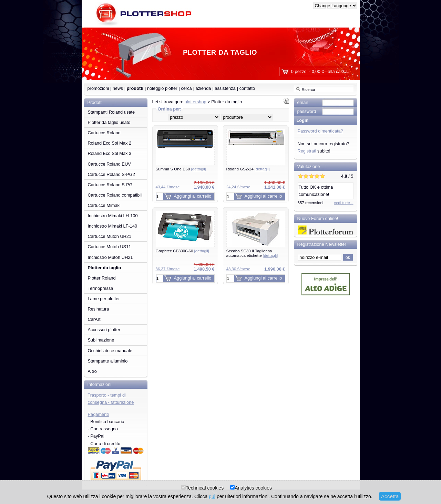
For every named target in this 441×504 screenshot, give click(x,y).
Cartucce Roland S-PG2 (111, 174)
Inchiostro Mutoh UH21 (110, 257)
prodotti (135, 88)
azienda (203, 88)
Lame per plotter (104, 299)
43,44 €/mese (168, 187)
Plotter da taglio (105, 268)
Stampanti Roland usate (111, 112)
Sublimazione (101, 340)
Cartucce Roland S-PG (110, 185)
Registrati (307, 151)
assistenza (225, 88)
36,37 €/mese (168, 269)
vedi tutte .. (343, 203)
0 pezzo (299, 71)
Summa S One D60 (181, 169)
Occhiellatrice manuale (110, 351)
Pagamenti (98, 414)
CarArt (94, 319)
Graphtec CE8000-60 (183, 251)
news (118, 88)
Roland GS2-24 (248, 169)
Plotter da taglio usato (109, 122)
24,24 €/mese (238, 187)
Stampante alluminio (108, 361)
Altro (92, 371)
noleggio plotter (162, 88)
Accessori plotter (104, 330)
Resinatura (99, 309)
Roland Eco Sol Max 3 (110, 153)
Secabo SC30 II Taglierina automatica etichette (252, 253)
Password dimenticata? (320, 131)
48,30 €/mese (238, 269)
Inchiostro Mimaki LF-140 (113, 226)
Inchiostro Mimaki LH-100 (113, 216)
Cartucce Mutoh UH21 (110, 236)
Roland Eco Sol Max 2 (110, 143)
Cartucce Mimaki (104, 205)
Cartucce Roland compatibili (115, 195)
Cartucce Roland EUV (109, 164)
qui (212, 496)
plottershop (195, 102)
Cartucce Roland (104, 133)
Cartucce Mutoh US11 (110, 247)
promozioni (98, 88)
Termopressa (101, 288)
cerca (186, 88)
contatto (247, 88)
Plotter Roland (102, 278)
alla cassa (338, 71)
